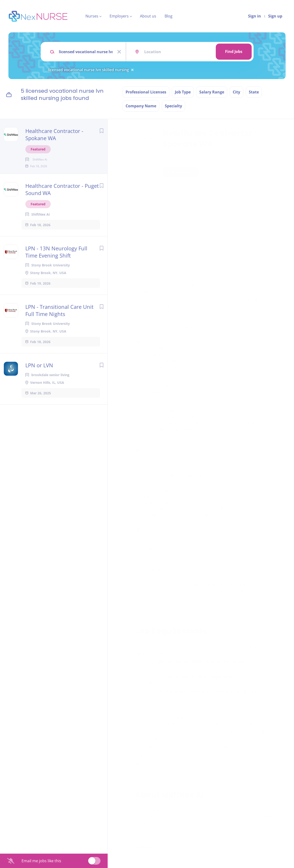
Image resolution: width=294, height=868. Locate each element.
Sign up (275, 16)
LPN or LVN (39, 373)
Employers (119, 16)
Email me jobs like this (41, 861)
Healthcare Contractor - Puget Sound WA (62, 197)
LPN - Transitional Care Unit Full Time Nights (59, 318)
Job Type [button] (183, 92)
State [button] (254, 92)
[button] (284, 173)
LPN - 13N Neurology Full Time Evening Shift (56, 259)
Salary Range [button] (212, 92)
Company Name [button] (141, 106)
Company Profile (151, 847)
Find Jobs (234, 52)
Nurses (92, 16)
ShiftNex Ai (176, 156)
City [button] (236, 92)
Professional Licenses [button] (146, 92)
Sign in (255, 16)
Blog (169, 16)
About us (148, 16)
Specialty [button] (173, 106)
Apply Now (181, 172)
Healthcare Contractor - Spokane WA (54, 134)
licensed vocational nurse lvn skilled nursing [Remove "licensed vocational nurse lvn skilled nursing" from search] (88, 70)
